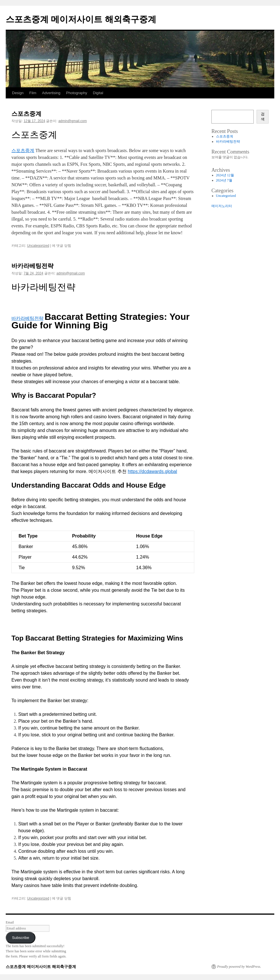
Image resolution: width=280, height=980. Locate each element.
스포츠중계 (26, 114)
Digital (98, 93)
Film (33, 93)
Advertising (51, 93)
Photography (77, 93)
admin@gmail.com (73, 121)
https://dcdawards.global (152, 471)
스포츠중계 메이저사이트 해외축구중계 (81, 19)
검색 (263, 117)
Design (18, 93)
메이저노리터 (222, 206)
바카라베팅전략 (32, 266)
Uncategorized (38, 246)
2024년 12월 (225, 175)
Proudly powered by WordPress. (239, 967)
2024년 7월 (224, 180)
